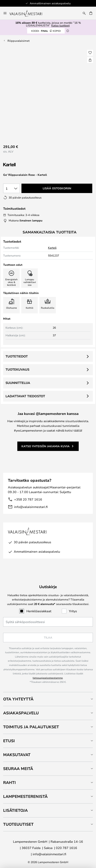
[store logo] (28, 13)
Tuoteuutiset (18, 824)
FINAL (46, 31)
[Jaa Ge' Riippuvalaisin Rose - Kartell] (90, 60)
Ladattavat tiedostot (25, 396)
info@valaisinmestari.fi (31, 507)
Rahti (9, 782)
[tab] (48, 699)
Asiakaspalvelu (21, 713)
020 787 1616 (66, 848)
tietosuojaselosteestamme (48, 678)
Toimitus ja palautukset (31, 727)
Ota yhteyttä (18, 699)
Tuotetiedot (17, 356)
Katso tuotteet (60, 25)
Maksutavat (17, 755)
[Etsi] (84, 13)
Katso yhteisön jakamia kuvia (46, 446)
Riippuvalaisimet (18, 41)
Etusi (9, 741)
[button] (90, 53)
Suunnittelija (18, 383)
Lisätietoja (15, 810)
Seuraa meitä (18, 769)
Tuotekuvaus (17, 369)
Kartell (52, 248)
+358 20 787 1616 (28, 499)
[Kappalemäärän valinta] (12, 188)
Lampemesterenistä (25, 796)
